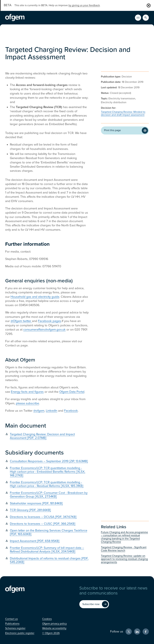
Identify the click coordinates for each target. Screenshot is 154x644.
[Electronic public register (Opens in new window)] (20, 633)
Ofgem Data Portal (72, 392)
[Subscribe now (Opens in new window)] (94, 604)
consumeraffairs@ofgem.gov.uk (44, 330)
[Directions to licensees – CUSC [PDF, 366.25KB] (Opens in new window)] (47, 524)
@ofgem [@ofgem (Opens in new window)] (39, 411)
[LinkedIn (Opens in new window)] (137, 632)
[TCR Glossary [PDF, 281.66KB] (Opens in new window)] (47, 510)
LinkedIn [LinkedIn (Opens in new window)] (52, 411)
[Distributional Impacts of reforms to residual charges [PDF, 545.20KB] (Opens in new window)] (47, 560)
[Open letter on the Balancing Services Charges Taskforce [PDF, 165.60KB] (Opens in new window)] (47, 532)
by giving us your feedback (84, 5)
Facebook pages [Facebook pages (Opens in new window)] (50, 321)
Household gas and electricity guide (35, 297)
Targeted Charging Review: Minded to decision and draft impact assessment (123, 113)
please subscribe (27, 403)
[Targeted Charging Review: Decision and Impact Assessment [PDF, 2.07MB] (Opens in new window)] (47, 436)
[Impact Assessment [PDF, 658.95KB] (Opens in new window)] (47, 541)
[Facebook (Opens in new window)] (146, 632)
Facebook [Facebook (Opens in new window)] (71, 411)
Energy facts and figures (27, 392)
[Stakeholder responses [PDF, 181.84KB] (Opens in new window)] (47, 503)
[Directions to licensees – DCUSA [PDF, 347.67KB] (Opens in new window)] (47, 517)
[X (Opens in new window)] (129, 632)
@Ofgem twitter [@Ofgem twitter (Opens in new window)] (21, 321)
